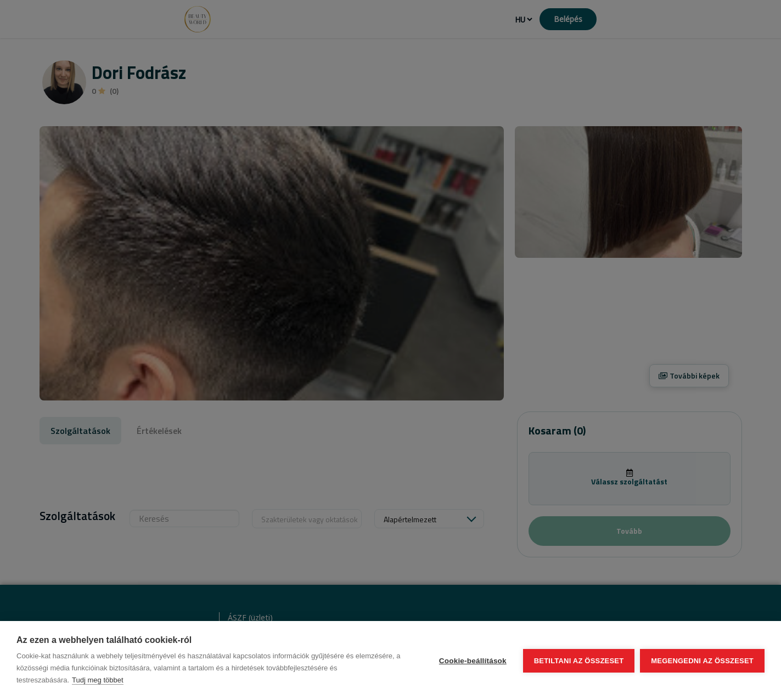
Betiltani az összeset (579, 661)
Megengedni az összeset (702, 661)
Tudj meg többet (97, 680)
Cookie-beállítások (473, 661)
